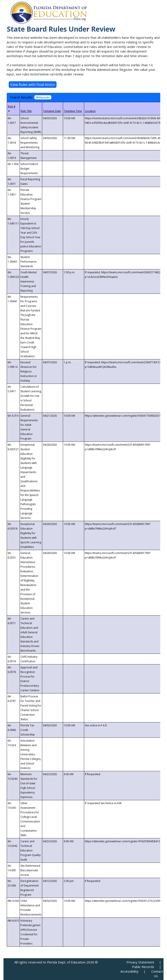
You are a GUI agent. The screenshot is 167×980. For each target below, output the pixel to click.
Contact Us (157, 974)
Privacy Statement (140, 962)
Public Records (143, 967)
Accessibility (129, 971)
